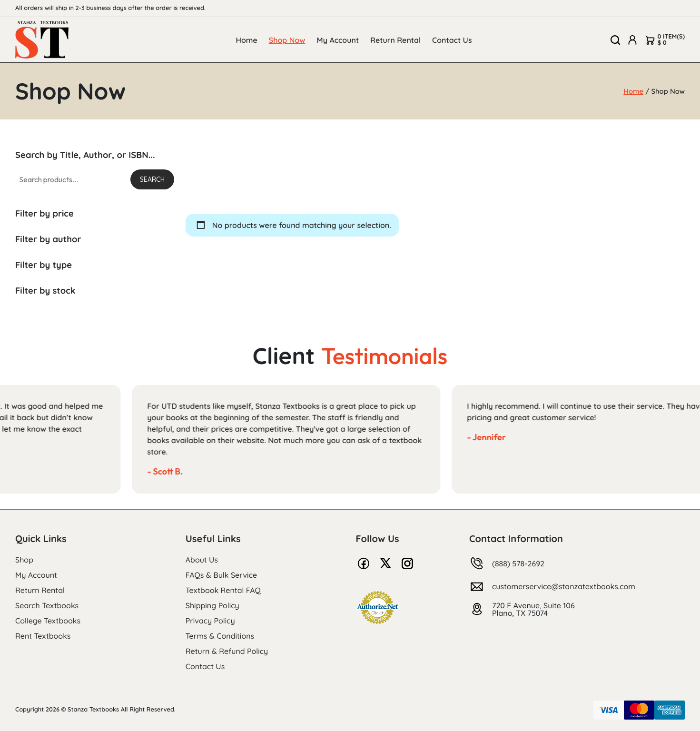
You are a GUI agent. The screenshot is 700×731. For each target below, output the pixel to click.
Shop (24, 560)
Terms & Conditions (220, 636)
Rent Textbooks (43, 636)
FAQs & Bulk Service (221, 575)
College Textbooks (48, 621)
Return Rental (395, 40)
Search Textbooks (47, 605)
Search (152, 179)
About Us (202, 560)
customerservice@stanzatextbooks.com (564, 586)
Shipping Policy (212, 605)
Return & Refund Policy (227, 651)
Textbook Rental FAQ (223, 590)
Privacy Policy (210, 621)
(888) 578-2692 (518, 563)
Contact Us (452, 40)
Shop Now (287, 40)
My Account (338, 40)
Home (246, 40)
